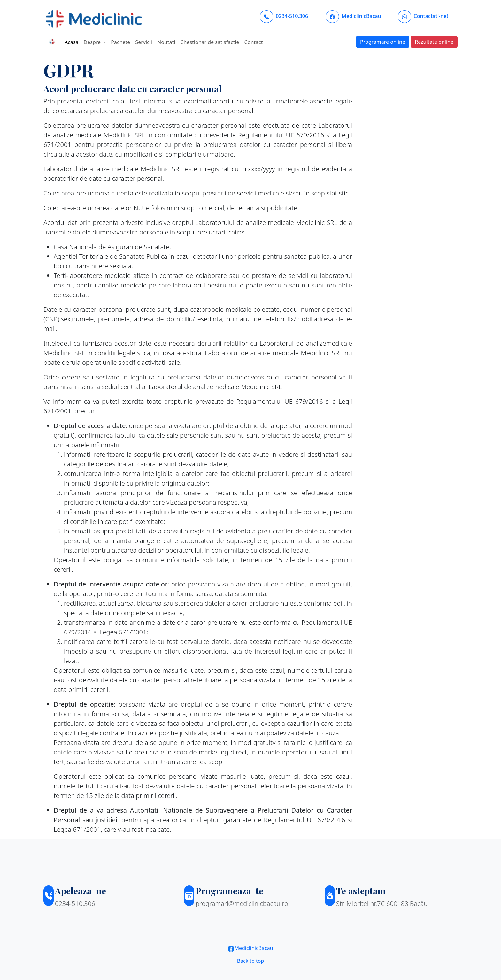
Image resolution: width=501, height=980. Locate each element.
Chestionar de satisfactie (210, 42)
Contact (254, 42)
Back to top (251, 961)
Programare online (383, 42)
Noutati (166, 42)
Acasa (72, 42)
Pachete (120, 42)
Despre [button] (93, 42)
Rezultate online (434, 42)
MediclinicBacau (250, 948)
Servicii (144, 42)
